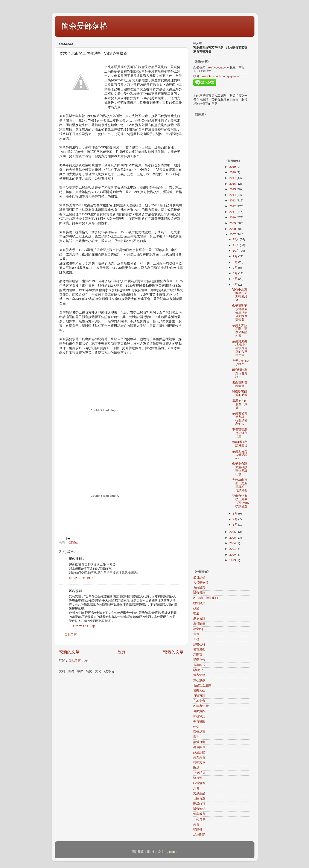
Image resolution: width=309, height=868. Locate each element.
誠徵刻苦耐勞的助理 (240, 393)
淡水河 (198, 778)
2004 (233, 543)
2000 (233, 555)
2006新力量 (201, 706)
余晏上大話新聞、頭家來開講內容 (240, 330)
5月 (235, 279)
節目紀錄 (199, 578)
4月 (235, 285)
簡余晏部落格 (84, 26)
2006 (233, 532)
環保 (196, 634)
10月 (236, 251)
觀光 (196, 737)
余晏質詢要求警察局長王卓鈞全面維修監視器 (240, 313)
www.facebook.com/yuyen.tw (221, 76)
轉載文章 (199, 762)
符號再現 (199, 696)
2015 (233, 189)
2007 (233, 234)
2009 (233, 223)
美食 (196, 824)
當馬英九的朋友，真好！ (240, 404)
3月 (235, 514)
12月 (236, 239)
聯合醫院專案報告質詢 (240, 373)
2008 (233, 229)
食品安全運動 (202, 685)
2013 (233, 200)
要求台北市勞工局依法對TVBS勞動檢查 (241, 501)
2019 (233, 167)
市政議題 (199, 588)
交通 (196, 613)
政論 (196, 608)
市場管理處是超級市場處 (240, 433)
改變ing (198, 629)
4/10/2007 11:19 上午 (83, 578)
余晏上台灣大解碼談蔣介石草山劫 (240, 469)
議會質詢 (199, 593)
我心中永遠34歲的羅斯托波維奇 (240, 295)
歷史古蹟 (199, 619)
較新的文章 (69, 652)
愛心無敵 (199, 680)
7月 (235, 268)
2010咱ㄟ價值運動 (205, 598)
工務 (196, 639)
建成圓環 (199, 747)
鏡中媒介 (199, 603)
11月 (236, 245)
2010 (233, 217)
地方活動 (199, 675)
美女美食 (199, 757)
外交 (196, 727)
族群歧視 (199, 665)
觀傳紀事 (199, 732)
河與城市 (199, 814)
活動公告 (199, 660)
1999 (233, 560)
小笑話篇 (199, 773)
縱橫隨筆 (199, 624)
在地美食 (199, 701)
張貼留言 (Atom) (79, 661)
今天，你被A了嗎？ (241, 363)
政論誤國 (199, 752)
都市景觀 (199, 649)
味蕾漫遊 (199, 783)
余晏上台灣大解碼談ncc (240, 455)
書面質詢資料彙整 (240, 384)
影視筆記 (199, 716)
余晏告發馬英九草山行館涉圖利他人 (240, 419)
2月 (235, 519)
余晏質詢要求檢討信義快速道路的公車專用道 (240, 348)
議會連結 (199, 809)
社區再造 (199, 799)
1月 (235, 525)
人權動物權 (201, 583)
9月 (235, 256)
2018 (233, 172)
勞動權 (198, 829)
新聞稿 (73, 543)
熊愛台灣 (199, 742)
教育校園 (199, 721)
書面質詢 (199, 711)
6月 (235, 273)
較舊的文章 (173, 652)
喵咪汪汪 (199, 670)
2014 (233, 195)
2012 (233, 206)
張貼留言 (71, 635)
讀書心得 (199, 644)
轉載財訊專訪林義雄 (240, 444)
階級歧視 (199, 804)
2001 (233, 549)
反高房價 (199, 819)
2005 (233, 538)
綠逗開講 (199, 835)
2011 (233, 212)
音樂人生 (199, 691)
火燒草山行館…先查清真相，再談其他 (240, 485)
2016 (233, 184)
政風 (196, 768)
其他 (196, 788)
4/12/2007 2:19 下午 (82, 626)
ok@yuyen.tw (217, 68)
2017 (233, 178)
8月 (235, 262)
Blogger (171, 852)
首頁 (121, 652)
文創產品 (199, 793)
